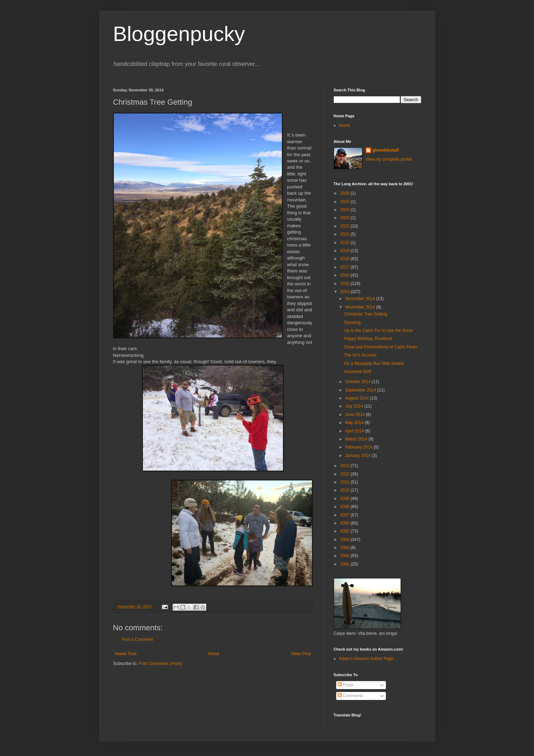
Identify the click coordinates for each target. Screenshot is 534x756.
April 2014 (355, 431)
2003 (345, 548)
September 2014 (361, 390)
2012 (345, 474)
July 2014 (355, 406)
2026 (345, 193)
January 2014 (358, 456)
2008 (345, 507)
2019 (345, 251)
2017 (345, 267)
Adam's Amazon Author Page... (368, 659)
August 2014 (357, 398)
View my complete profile (389, 159)
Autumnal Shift (358, 372)
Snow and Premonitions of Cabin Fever (380, 347)
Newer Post (126, 654)
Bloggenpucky (179, 34)
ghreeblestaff (386, 150)
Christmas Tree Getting (365, 314)
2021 (345, 234)
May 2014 (355, 423)
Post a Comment (137, 639)
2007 (345, 515)
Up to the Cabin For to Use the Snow (378, 331)
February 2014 (359, 447)
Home (214, 654)
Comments (350, 696)
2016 (345, 275)
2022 (345, 226)
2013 (345, 466)
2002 (345, 556)
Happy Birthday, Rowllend (368, 339)
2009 (345, 499)
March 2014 (357, 439)
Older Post (301, 654)
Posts (345, 685)
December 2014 (360, 299)
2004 (345, 540)
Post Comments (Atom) (161, 664)
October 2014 (358, 382)
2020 (345, 243)
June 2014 (355, 415)
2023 (345, 218)
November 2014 (360, 307)
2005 (345, 531)
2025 (345, 202)
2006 (345, 523)
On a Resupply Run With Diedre (374, 363)
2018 (345, 259)
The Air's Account (360, 355)
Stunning (352, 322)
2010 (345, 490)
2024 (345, 210)
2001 (345, 564)
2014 (345, 292)
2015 (345, 284)
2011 (345, 482)
